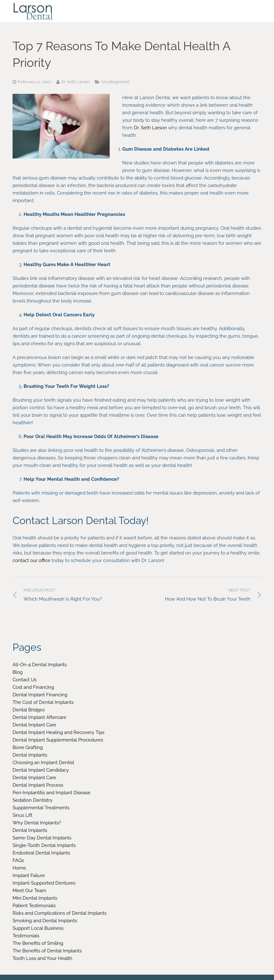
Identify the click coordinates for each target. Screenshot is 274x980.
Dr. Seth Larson (150, 128)
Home (19, 868)
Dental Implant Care (34, 725)
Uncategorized (115, 82)
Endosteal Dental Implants (41, 853)
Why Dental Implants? (37, 823)
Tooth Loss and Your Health (42, 958)
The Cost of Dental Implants (43, 702)
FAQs (18, 860)
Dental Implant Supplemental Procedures (58, 740)
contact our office (31, 560)
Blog (18, 672)
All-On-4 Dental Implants (40, 665)
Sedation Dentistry (33, 800)
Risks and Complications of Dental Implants (60, 913)
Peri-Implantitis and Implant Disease (52, 793)
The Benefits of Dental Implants (47, 951)
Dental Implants (30, 755)
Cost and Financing (33, 687)
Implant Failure (29, 876)
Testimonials (26, 936)
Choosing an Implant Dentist (43, 763)
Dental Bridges (29, 710)
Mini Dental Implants (35, 898)
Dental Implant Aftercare (39, 717)
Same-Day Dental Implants (42, 838)
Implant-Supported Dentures (44, 883)
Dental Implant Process (38, 785)
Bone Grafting (28, 747)
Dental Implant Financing (40, 695)
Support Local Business (38, 928)
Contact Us (25, 680)
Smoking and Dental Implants (45, 921)
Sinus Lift (22, 815)
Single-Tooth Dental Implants (44, 845)
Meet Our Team (29, 891)
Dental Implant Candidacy (41, 770)
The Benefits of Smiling (38, 943)
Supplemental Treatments (41, 808)
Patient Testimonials (34, 906)
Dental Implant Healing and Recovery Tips (58, 732)
